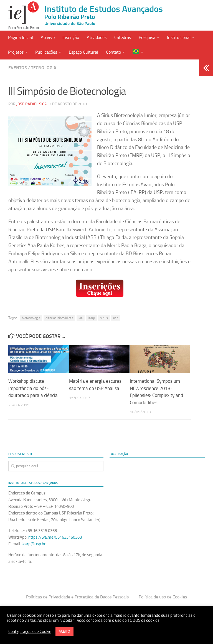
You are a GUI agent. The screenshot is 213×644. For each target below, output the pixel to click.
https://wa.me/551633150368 (55, 537)
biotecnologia (31, 318)
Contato (113, 52)
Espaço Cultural (83, 52)
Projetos (16, 52)
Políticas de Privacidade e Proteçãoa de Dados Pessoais (77, 597)
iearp (91, 318)
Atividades (97, 37)
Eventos (18, 67)
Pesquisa (147, 37)
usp (116, 318)
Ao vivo (48, 37)
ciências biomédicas (59, 318)
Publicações (46, 52)
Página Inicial (21, 37)
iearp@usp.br (34, 544)
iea (81, 318)
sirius (104, 318)
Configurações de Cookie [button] (30, 631)
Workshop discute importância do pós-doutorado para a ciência (33, 388)
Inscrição (71, 37)
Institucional (179, 37)
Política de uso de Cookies (163, 597)
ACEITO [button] (64, 631)
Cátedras (123, 37)
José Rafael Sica (31, 104)
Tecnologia (44, 67)
